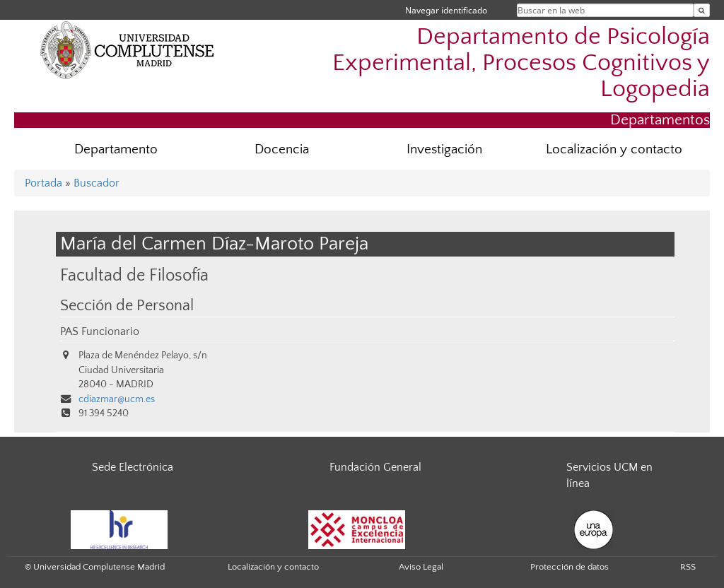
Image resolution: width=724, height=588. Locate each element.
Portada (43, 183)
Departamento (116, 149)
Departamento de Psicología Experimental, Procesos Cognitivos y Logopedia (521, 63)
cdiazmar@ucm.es (117, 399)
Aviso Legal (421, 567)
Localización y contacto (614, 149)
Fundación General (375, 467)
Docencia (282, 149)
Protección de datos (570, 567)
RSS (688, 567)
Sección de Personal (127, 306)
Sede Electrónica (133, 467)
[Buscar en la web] (702, 10)
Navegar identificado (446, 10)
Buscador (97, 183)
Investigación (444, 149)
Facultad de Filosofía (134, 275)
